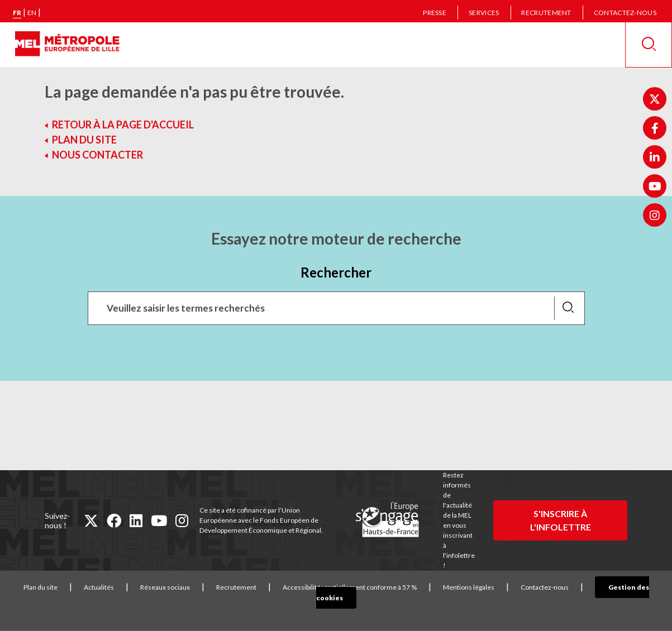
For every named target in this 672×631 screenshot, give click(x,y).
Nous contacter (97, 155)
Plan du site (84, 140)
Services (484, 13)
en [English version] (32, 13)
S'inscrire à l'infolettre (561, 520)
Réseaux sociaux (162, 587)
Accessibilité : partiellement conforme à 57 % (346, 587)
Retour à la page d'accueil (123, 125)
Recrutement (546, 13)
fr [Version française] (17, 13)
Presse (435, 13)
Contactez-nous (625, 13)
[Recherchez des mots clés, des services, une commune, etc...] (336, 308)
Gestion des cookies (622, 587)
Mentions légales (465, 587)
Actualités (96, 587)
